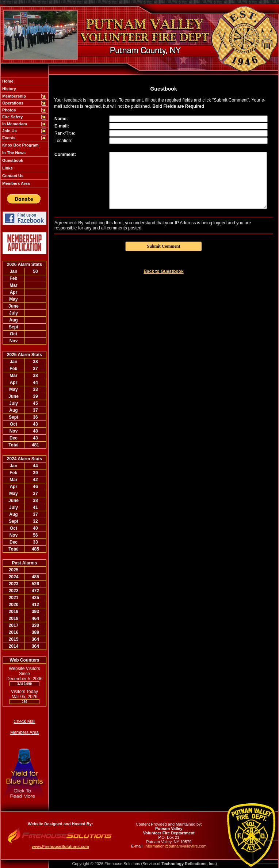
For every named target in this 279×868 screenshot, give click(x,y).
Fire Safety (12, 117)
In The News (13, 153)
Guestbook (12, 160)
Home (7, 81)
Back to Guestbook (163, 271)
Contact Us (12, 176)
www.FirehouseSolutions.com (60, 846)
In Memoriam (14, 124)
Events (8, 138)
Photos (8, 110)
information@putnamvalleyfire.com (176, 846)
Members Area (15, 183)
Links (7, 168)
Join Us (9, 131)
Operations (12, 103)
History (9, 89)
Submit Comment (163, 246)
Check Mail (24, 722)
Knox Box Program (20, 145)
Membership (14, 96)
